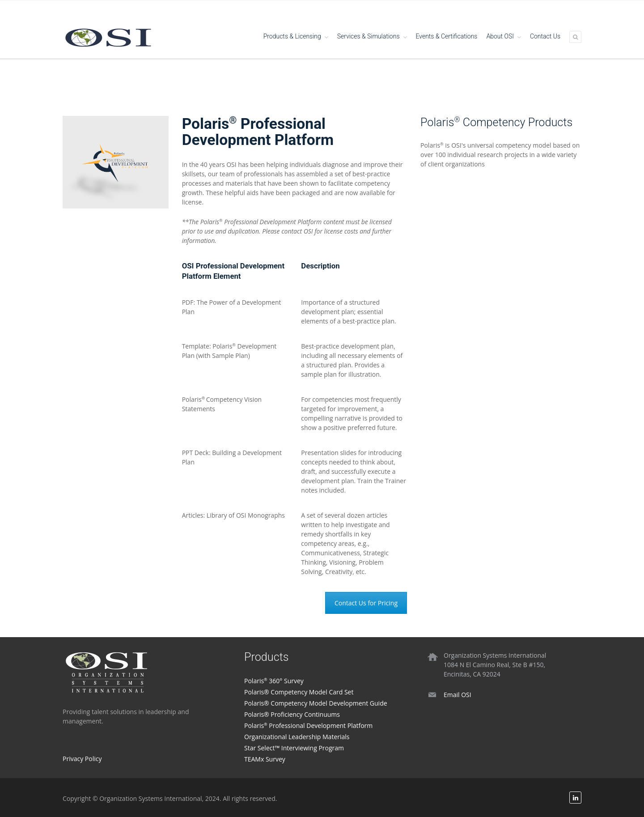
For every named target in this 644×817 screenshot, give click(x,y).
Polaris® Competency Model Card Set (299, 692)
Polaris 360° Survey (274, 681)
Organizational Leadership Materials (297, 737)
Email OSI (458, 695)
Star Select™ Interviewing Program (294, 748)
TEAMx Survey (265, 759)
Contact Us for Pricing (366, 603)
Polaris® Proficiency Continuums (292, 714)
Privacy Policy (82, 759)
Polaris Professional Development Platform (308, 726)
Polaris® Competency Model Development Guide (316, 703)
